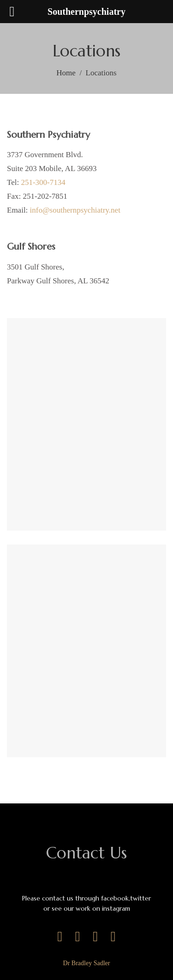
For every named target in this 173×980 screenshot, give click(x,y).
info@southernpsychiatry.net (75, 210)
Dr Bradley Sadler (87, 963)
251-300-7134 (43, 182)
